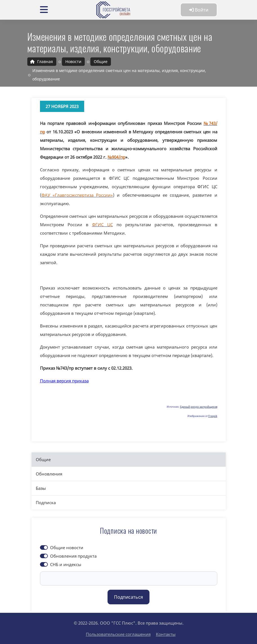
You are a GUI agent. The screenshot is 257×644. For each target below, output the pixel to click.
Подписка (46, 502)
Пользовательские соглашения (118, 634)
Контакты (166, 634)
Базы (41, 488)
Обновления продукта (73, 556)
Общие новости (67, 547)
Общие (43, 459)
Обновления (49, 474)
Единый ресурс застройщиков (199, 407)
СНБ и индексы (66, 564)
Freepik (213, 416)
